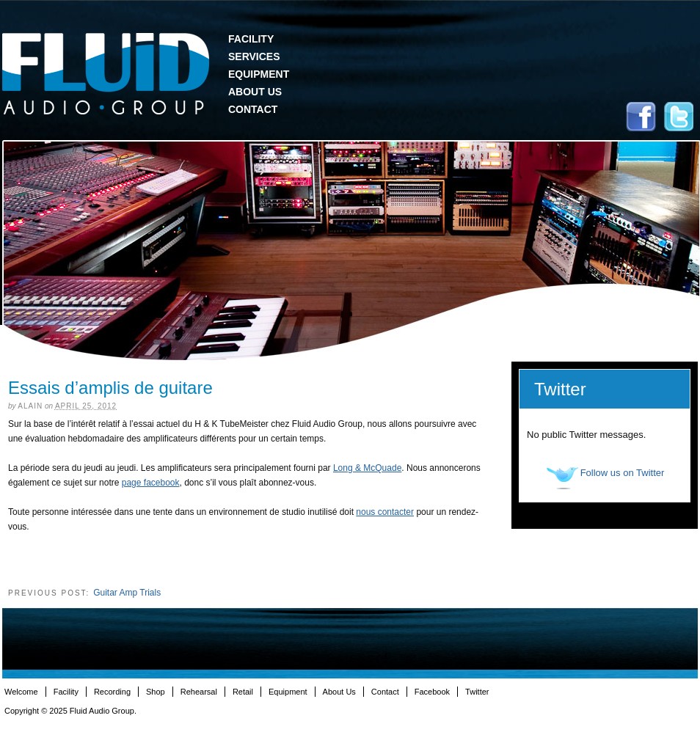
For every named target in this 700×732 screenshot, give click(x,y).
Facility (251, 39)
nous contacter (385, 512)
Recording (112, 692)
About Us (255, 92)
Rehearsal (199, 692)
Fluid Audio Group (106, 74)
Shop (156, 692)
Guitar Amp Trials (127, 593)
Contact (253, 109)
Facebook (641, 117)
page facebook (151, 483)
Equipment (259, 74)
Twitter (679, 117)
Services (254, 56)
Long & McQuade (367, 468)
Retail (243, 692)
